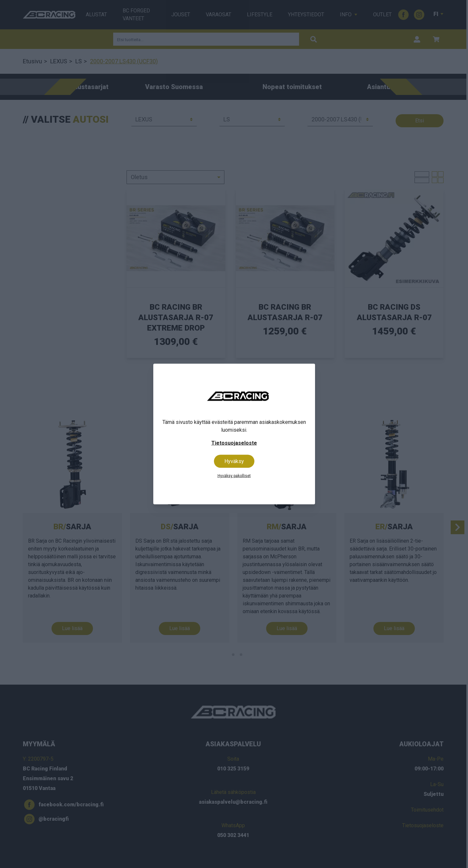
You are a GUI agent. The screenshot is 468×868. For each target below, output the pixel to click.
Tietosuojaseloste (234, 443)
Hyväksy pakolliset (234, 476)
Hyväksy (234, 461)
